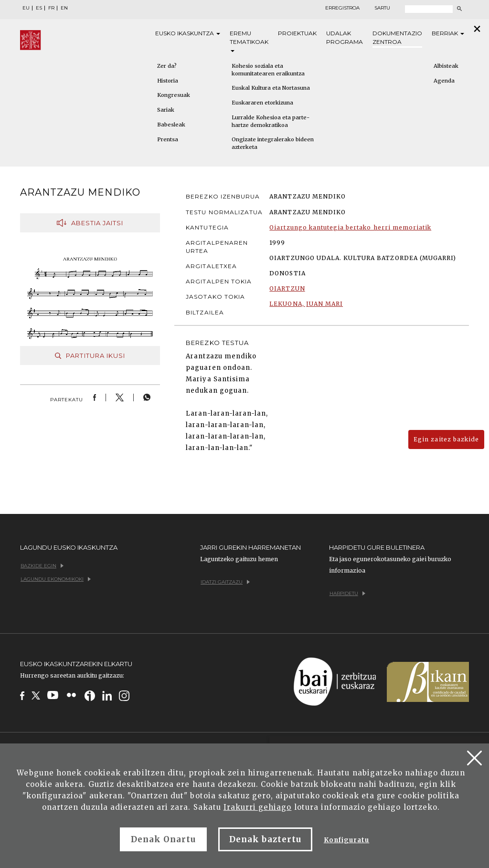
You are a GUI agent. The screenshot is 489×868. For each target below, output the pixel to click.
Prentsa (168, 139)
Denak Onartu (163, 839)
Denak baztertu (265, 839)
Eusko (188, 33)
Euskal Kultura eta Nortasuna (271, 88)
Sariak (166, 110)
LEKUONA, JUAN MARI (306, 304)
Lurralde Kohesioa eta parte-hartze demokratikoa (271, 121)
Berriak (448, 33)
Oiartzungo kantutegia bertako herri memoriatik (350, 227)
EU (26, 8)
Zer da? (167, 66)
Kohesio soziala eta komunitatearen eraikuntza (268, 70)
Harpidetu (347, 593)
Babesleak (171, 125)
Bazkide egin (42, 566)
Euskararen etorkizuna (262, 103)
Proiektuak (297, 33)
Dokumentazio (397, 38)
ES (39, 8)
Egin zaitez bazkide (446, 439)
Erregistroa (342, 8)
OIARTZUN (287, 288)
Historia (168, 81)
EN (64, 8)
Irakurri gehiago (258, 807)
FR (51, 8)
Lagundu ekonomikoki (56, 579)
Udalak (345, 38)
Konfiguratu (346, 840)
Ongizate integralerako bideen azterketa (273, 143)
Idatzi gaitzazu (225, 582)
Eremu (249, 41)
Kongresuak (174, 95)
